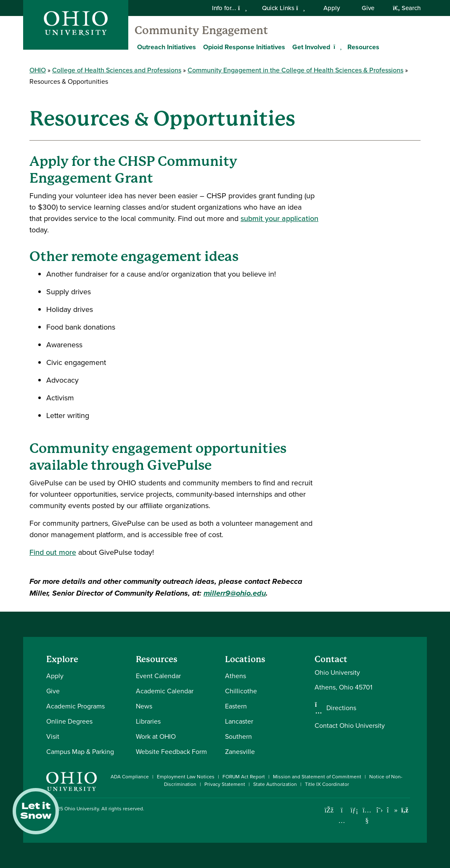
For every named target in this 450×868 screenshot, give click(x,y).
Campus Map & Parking (80, 752)
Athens (236, 676)
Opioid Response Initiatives (244, 47)
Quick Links (283, 8)
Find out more (53, 552)
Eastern (236, 706)
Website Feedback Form (171, 752)
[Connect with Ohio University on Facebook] (329, 810)
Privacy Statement (225, 784)
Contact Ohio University (350, 726)
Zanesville (240, 752)
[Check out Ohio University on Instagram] (342, 821)
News (144, 706)
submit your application (279, 218)
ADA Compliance (130, 777)
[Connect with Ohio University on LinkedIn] (354, 810)
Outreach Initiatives (167, 47)
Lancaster (239, 721)
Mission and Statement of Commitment (317, 777)
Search (407, 8)
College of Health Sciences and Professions (117, 70)
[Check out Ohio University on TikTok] (392, 810)
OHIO (38, 70)
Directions (341, 708)
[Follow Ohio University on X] (380, 810)
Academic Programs (75, 706)
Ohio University (82, 809)
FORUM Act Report (244, 777)
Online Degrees (69, 721)
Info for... (229, 8)
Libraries (148, 721)
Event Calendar (158, 676)
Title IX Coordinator (327, 784)
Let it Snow (36, 811)
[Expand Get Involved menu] (336, 47)
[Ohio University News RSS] (405, 810)
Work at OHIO (156, 736)
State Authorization (275, 784)
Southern (238, 736)
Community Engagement (201, 30)
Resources (363, 47)
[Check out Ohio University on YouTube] (367, 816)
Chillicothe (241, 691)
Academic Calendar (165, 691)
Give (368, 8)
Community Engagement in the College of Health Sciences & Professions (295, 70)
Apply (332, 8)
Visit (53, 736)
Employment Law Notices (186, 777)
